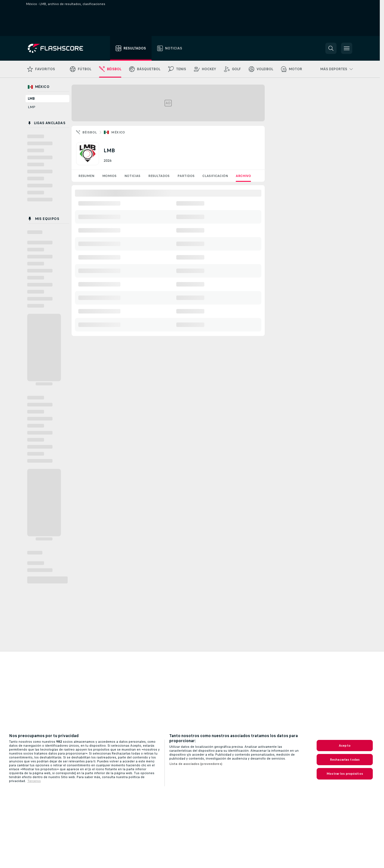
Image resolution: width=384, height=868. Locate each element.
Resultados (159, 176)
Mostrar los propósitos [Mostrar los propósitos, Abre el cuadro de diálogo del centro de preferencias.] (345, 774)
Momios (109, 176)
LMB (31, 99)
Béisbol (90, 132)
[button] (331, 48)
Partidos (186, 176)
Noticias (132, 176)
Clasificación (215, 176)
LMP (32, 107)
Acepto (345, 746)
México (118, 132)
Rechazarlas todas (345, 760)
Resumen (86, 176)
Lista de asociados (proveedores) (196, 764)
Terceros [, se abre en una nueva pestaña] (34, 781)
